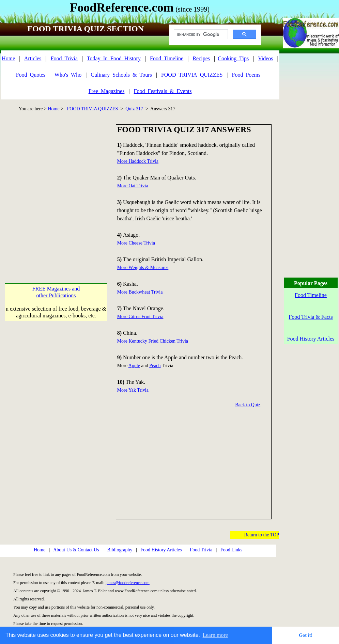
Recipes (201, 58)
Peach (155, 366)
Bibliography (120, 550)
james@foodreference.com (128, 583)
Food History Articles (161, 550)
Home (8, 58)
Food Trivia (201, 550)
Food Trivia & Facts (311, 317)
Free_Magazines (107, 91)
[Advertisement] (64, 188)
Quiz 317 (134, 109)
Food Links (231, 550)
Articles (33, 58)
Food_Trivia (64, 58)
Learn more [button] (215, 635)
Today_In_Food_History (114, 58)
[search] (200, 34)
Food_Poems (246, 75)
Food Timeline (311, 295)
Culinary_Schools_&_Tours (121, 75)
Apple (134, 366)
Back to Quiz (248, 405)
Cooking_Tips (233, 58)
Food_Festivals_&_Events (163, 91)
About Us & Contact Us (76, 550)
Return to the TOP (261, 535)
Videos (265, 58)
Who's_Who (68, 75)
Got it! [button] (306, 635)
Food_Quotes (31, 75)
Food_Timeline (167, 58)
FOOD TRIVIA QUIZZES (93, 109)
